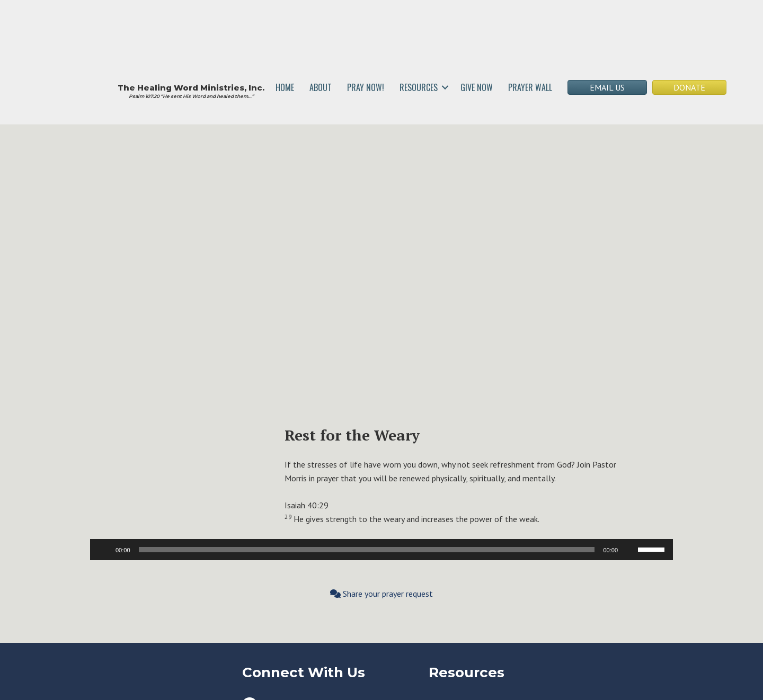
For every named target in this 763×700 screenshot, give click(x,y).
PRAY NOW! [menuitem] (366, 87)
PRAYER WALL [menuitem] (530, 87)
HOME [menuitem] (285, 87)
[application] (381, 550)
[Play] (104, 550)
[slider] (367, 550)
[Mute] (629, 550)
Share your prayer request (381, 594)
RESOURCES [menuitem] (419, 87)
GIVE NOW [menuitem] (477, 87)
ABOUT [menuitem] (321, 87)
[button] (445, 87)
